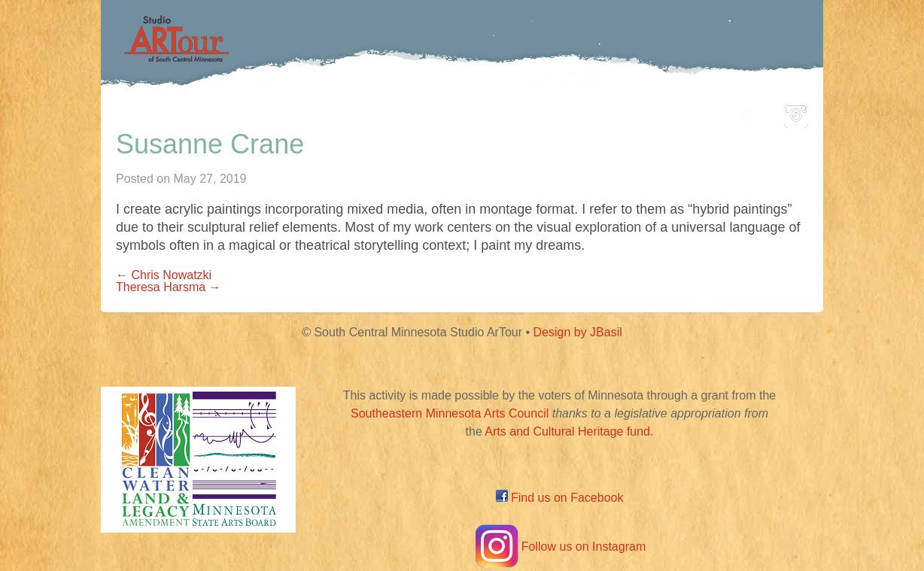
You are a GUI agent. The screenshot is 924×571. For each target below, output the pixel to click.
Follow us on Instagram (559, 547)
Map (444, 112)
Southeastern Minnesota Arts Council (450, 413)
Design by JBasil (578, 332)
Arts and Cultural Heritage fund (567, 431)
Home (210, 112)
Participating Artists (330, 112)
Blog (616, 112)
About (683, 112)
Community (530, 112)
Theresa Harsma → (169, 287)
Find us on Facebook (560, 498)
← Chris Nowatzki (164, 275)
